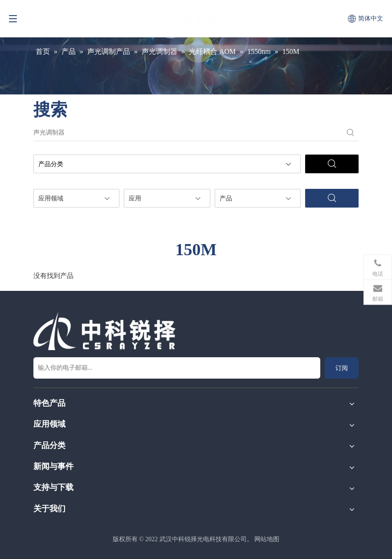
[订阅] (342, 368)
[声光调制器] (188, 133)
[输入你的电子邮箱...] (177, 368)
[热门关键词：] (351, 133)
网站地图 (267, 539)
